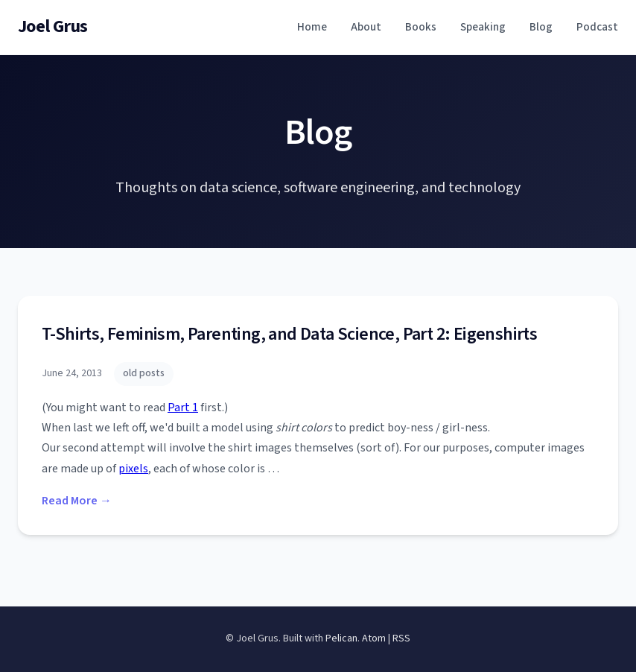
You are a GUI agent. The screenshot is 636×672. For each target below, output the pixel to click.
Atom (374, 638)
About (366, 27)
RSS (401, 638)
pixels (133, 469)
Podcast (597, 27)
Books (421, 27)
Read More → (77, 501)
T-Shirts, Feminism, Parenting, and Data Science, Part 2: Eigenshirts (289, 334)
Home (312, 27)
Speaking (483, 27)
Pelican (341, 638)
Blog (541, 27)
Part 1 (183, 408)
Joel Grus (53, 26)
